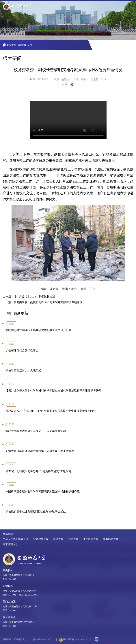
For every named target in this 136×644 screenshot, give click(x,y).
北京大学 (73, 539)
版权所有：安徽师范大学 (15, 639)
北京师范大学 (91, 539)
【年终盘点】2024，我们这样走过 (34, 296)
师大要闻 (22, 45)
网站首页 (12, 45)
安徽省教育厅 (41, 539)
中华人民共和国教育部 (16, 539)
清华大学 (58, 539)
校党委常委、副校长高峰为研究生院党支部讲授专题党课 (48, 302)
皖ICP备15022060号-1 (43, 639)
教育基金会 (9, 617)
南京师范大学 (10, 544)
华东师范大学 (111, 539)
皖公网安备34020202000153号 (75, 640)
